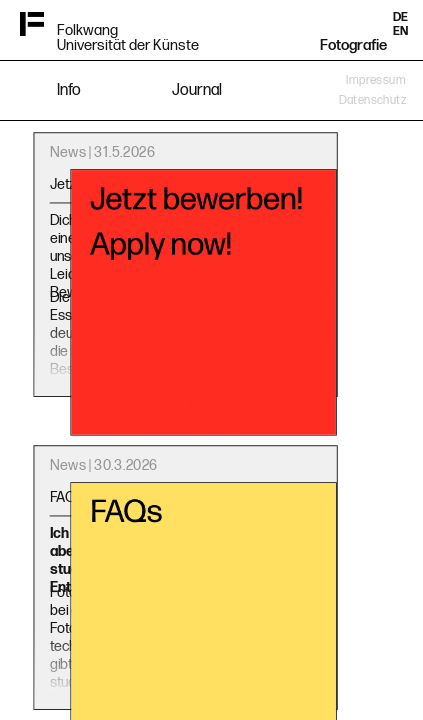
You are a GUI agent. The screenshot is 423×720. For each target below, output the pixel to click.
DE (400, 17)
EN (400, 31)
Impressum (376, 80)
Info (69, 90)
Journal (197, 90)
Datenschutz (372, 100)
